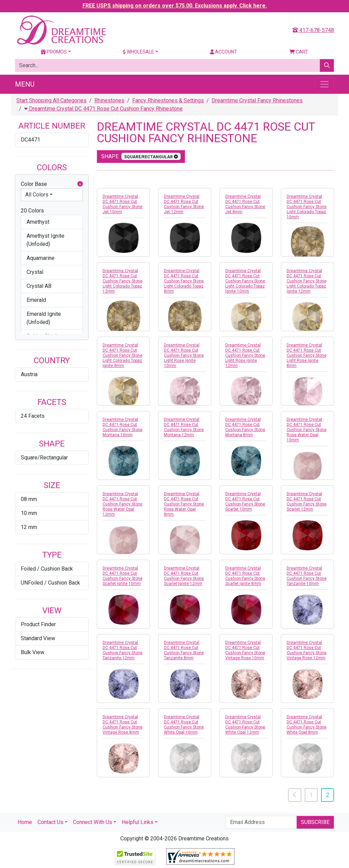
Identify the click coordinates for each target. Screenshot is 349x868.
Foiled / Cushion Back (47, 569)
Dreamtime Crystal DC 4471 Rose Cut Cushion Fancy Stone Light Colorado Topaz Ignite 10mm (245, 281)
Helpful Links (138, 822)
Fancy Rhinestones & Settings (168, 100)
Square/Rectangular (44, 458)
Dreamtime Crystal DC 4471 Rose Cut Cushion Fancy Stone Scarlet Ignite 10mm (123, 576)
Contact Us (50, 822)
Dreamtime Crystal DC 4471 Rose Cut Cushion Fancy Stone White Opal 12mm (245, 725)
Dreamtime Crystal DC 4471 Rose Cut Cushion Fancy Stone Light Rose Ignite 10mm (184, 355)
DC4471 (31, 140)
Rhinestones (109, 100)
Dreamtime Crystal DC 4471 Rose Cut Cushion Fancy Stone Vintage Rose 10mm (245, 650)
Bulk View (33, 652)
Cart (299, 52)
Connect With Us (93, 822)
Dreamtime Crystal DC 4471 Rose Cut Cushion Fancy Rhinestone (103, 109)
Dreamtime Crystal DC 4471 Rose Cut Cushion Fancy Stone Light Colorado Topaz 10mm (307, 207)
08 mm (29, 499)
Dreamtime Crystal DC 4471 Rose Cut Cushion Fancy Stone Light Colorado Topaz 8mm (184, 281)
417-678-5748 (313, 30)
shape (141, 156)
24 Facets (33, 416)
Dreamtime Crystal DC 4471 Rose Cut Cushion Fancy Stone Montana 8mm (245, 427)
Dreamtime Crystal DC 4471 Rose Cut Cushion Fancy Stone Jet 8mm (245, 204)
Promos (54, 52)
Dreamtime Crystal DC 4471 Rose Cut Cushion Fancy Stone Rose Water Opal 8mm (184, 504)
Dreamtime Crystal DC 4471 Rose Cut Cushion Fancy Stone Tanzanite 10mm (307, 576)
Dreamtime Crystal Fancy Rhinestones (257, 100)
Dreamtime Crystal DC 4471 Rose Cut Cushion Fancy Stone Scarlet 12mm (307, 502)
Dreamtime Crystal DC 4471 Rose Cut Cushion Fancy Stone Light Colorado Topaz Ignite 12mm (307, 281)
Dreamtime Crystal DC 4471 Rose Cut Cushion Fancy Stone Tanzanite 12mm (123, 650)
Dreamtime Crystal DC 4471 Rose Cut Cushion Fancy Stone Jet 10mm (123, 204)
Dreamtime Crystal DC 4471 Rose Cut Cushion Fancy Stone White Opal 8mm (307, 725)
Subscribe (315, 822)
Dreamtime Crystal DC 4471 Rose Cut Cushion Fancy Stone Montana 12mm (184, 427)
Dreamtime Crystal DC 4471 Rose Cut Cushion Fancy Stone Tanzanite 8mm (184, 650)
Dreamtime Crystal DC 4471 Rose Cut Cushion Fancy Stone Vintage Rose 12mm (307, 650)
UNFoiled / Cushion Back (50, 583)
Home (25, 822)
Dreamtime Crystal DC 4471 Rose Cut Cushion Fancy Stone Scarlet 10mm (245, 502)
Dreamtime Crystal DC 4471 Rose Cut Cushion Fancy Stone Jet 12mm (184, 204)
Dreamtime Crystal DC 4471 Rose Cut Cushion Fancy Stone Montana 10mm (123, 427)
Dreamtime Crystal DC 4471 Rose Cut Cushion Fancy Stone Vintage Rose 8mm (123, 725)
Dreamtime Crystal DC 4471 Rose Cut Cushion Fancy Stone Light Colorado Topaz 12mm (123, 281)
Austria (29, 374)
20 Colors (32, 211)
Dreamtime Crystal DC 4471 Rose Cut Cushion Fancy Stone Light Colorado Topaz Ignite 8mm (123, 355)
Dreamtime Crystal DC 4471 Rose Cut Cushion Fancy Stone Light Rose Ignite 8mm (307, 355)
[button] (80, 184)
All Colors (37, 195)
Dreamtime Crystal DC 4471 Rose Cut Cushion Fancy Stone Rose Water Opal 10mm (307, 430)
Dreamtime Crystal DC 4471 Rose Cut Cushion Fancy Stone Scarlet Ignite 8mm (245, 576)
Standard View (38, 638)
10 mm (29, 513)
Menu (25, 84)
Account (224, 52)
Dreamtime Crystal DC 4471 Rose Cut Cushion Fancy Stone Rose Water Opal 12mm (123, 504)
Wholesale (138, 52)
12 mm (29, 527)
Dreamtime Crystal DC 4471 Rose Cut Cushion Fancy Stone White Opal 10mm (184, 725)
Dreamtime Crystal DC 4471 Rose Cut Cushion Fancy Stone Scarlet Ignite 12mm (184, 576)
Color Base (52, 184)
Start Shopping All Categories (51, 100)
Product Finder (38, 624)
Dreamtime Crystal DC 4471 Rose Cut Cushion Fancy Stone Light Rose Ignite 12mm (245, 355)
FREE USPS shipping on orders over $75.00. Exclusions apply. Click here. (175, 6)
